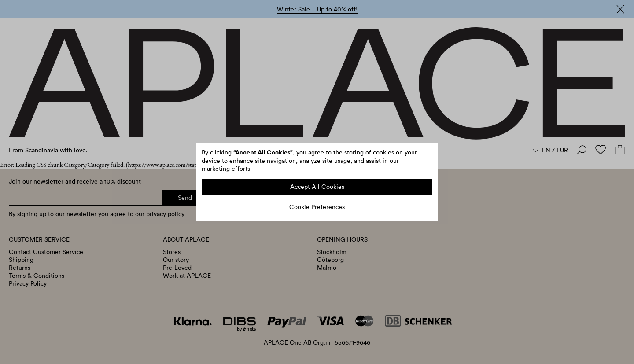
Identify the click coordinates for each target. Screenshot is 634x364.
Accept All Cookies (317, 187)
